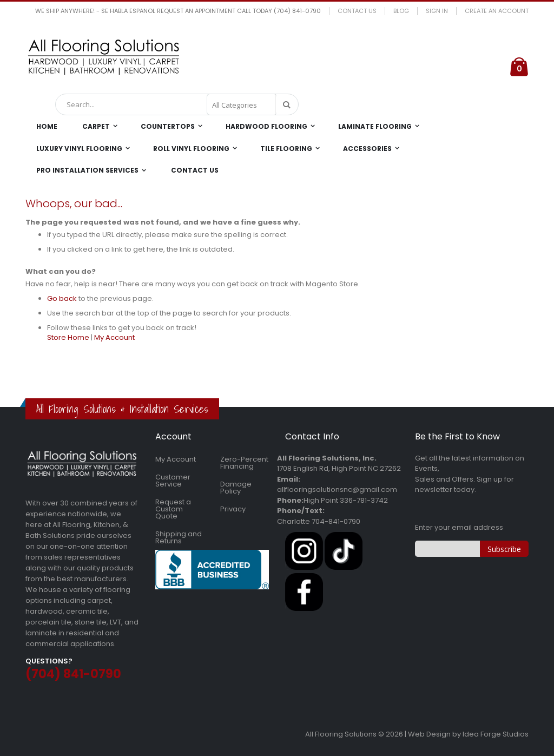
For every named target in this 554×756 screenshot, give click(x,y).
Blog (401, 11)
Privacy (233, 509)
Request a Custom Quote (173, 509)
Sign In (437, 11)
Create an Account (497, 11)
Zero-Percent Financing (244, 463)
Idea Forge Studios (496, 734)
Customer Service (173, 481)
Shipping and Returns (179, 537)
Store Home (68, 337)
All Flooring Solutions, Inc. (327, 458)
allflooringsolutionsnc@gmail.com (337, 489)
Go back (62, 298)
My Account (114, 337)
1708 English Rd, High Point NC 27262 (339, 468)
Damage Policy (236, 488)
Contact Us (357, 11)
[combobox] (177, 104)
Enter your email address (459, 527)
